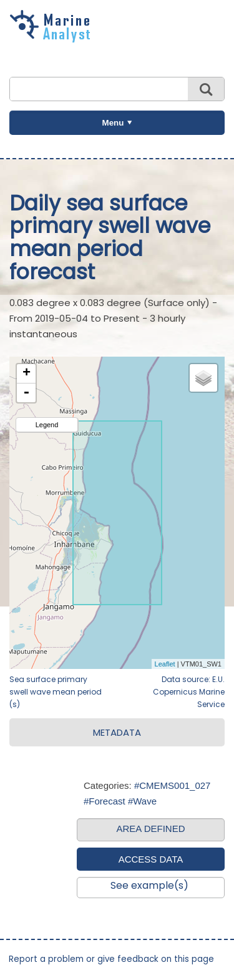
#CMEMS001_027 (173, 785)
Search (206, 89)
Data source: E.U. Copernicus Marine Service (189, 692)
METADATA (117, 732)
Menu (113, 123)
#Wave (142, 801)
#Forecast (105, 801)
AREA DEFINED (150, 829)
